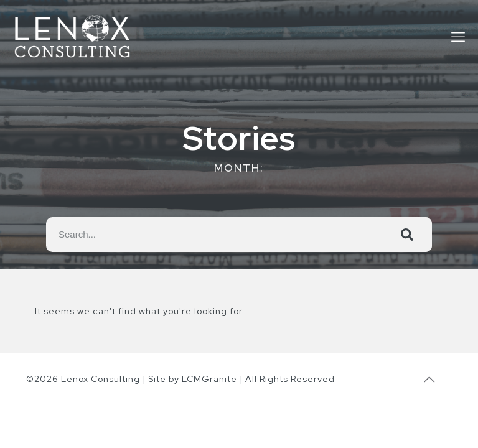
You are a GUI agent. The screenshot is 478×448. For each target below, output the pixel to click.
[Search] (407, 235)
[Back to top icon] (429, 380)
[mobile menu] (458, 37)
